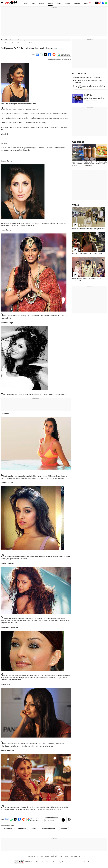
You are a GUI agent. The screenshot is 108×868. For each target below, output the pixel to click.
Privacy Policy (57, 862)
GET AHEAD (77, 3)
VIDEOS (76, 205)
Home (2, 43)
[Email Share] (37, 55)
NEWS (33, 3)
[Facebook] (103, 3)
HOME (26, 3)
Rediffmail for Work (33, 856)
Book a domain (45, 856)
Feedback (70, 862)
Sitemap (64, 862)
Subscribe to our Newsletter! (51, 817)
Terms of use (83, 862)
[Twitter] (96, 3)
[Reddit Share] (54, 55)
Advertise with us (41, 862)
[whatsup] (106, 3)
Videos (66, 856)
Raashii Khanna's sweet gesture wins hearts (87, 254)
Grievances (91, 862)
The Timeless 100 (75, 856)
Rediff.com (32, 862)
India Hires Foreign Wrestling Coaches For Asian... (94, 99)
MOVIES (50, 3)
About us (76, 862)
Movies (7, 43)
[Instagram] (100, 3)
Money (61, 856)
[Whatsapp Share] (41, 55)
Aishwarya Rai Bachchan (49, 829)
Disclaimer (49, 862)
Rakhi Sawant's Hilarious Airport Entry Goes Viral (89, 229)
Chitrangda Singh (8, 829)
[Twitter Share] (45, 55)
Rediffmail (54, 856)
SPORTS (68, 3)
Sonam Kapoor (22, 829)
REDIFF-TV (87, 3)
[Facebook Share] (49, 55)
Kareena (34, 829)
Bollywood (64, 829)
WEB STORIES (78, 142)
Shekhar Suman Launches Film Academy (88, 77)
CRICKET (59, 3)
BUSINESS (42, 3)
